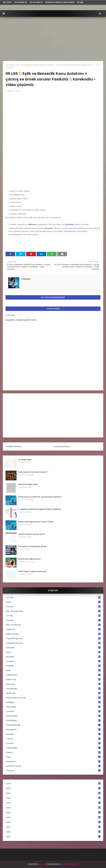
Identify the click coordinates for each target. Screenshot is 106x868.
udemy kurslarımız (62, 446)
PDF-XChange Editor (53, 611)
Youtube (53, 620)
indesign (53, 666)
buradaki (70, 224)
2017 (53, 827)
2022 (53, 803)
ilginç (53, 652)
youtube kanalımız (14, 446)
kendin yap (53, 679)
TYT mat (53, 616)
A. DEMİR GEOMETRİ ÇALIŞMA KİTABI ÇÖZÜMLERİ (39, 509)
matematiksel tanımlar (53, 698)
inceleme (53, 661)
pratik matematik (53, 725)
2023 (53, 798)
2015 (53, 837)
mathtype (53, 702)
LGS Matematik (36, 2)
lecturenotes (53, 689)
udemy (53, 752)
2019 (53, 817)
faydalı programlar (53, 638)
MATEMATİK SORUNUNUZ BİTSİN (32, 547)
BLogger (42, 864)
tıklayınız (32, 224)
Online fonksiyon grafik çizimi (31, 534)
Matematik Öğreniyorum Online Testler (36, 522)
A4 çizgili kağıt (25, 460)
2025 (53, 788)
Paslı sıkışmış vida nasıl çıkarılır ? (33, 472)
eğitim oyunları (53, 634)
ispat (53, 670)
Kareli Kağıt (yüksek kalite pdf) (32, 571)
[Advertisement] (53, 38)
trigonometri (53, 748)
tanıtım (53, 739)
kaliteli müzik (53, 675)
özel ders (53, 771)
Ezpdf (53, 602)
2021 (53, 808)
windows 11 (53, 761)
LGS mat (53, 607)
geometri (53, 648)
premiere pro (53, 730)
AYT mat (53, 597)
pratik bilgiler (53, 720)
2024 (53, 793)
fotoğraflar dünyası (53, 643)
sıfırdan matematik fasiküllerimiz (60, 2)
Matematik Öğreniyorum (29, 559)
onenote (53, 711)
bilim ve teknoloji (53, 625)
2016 (53, 832)
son (18, 65)
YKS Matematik (21, 2)
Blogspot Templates (69, 864)
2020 (53, 813)
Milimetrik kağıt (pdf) (28, 484)
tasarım (53, 743)
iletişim (80, 2)
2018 (53, 822)
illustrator (53, 657)
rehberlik (53, 734)
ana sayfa (7, 2)
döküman (53, 629)
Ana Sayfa (10, 65)
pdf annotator (53, 716)
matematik (53, 693)
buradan (49, 228)
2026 (53, 784)
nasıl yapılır (53, 707)
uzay (53, 757)
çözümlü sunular (53, 766)
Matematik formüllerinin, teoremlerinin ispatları (40, 497)
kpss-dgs (53, 684)
